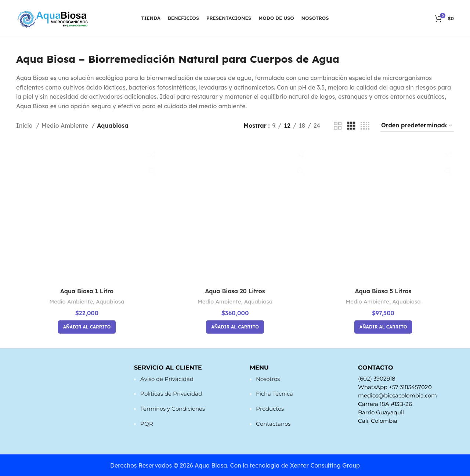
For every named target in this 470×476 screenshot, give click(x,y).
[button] (87, 326)
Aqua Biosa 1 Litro (86, 291)
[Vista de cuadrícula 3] (351, 126)
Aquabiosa (110, 301)
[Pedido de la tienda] (417, 126)
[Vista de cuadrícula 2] (338, 126)
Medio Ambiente (66, 126)
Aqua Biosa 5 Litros (383, 291)
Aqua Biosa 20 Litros (235, 291)
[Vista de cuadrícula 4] (365, 126)
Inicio (25, 126)
